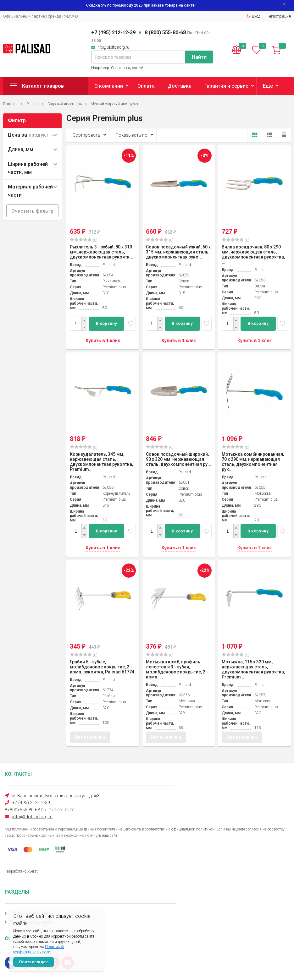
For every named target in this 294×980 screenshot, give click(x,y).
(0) (84, 240)
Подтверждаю (34, 962)
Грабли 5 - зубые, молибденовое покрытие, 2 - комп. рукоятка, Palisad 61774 (102, 667)
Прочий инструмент (30, 922)
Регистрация (279, 16)
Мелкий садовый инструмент (116, 104)
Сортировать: (87, 135)
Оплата (146, 86)
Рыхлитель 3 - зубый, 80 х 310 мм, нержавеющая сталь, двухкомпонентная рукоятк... (102, 252)
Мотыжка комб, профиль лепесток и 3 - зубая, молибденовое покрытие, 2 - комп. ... (177, 669)
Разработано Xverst (21, 871)
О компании (109, 86)
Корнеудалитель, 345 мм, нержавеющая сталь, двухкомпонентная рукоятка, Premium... (101, 462)
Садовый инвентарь (65, 104)
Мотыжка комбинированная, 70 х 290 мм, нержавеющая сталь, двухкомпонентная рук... (253, 462)
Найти (199, 57)
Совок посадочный (127, 68)
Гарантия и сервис (226, 86)
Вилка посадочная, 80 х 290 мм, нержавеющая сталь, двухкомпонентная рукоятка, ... (253, 254)
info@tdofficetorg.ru (113, 47)
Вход (253, 16)
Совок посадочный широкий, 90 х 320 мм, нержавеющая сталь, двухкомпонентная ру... (179, 459)
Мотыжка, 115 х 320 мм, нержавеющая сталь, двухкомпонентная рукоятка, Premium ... (253, 669)
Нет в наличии (90, 738)
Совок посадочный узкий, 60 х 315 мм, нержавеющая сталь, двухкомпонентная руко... (178, 252)
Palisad (33, 104)
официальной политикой (193, 829)
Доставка (180, 86)
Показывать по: (132, 135)
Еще (268, 86)
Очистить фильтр (32, 211)
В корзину (106, 323)
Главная (10, 104)
